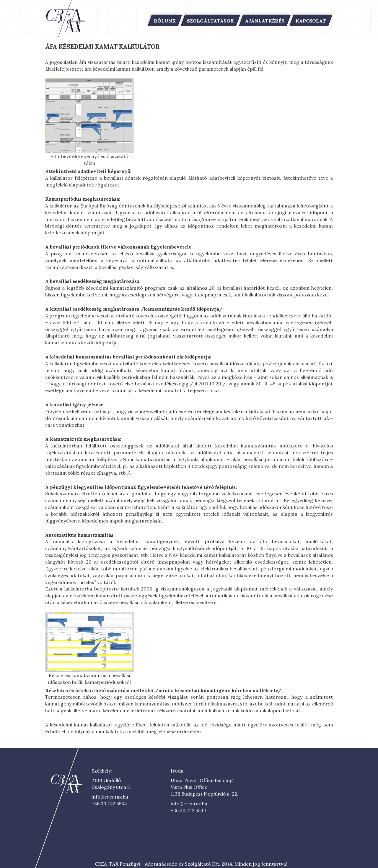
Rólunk (165, 21)
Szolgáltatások (210, 21)
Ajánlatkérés (265, 21)
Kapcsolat (311, 21)
